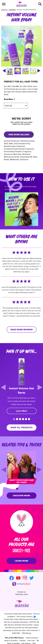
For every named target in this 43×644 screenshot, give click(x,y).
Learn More (22, 411)
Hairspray (12, 10)
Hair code (31, 633)
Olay (34, 635)
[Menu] (4, 4)
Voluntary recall (21, 591)
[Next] (40, 387)
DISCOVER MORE (21, 496)
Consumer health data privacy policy (18, 606)
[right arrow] (39, 71)
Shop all (5, 10)
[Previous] (3, 387)
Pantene (23, 633)
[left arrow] (4, 71)
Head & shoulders (11, 633)
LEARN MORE (21, 561)
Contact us (21, 588)
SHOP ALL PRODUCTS (21, 428)
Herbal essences (32, 630)
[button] (40, 4)
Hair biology (26, 635)
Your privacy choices (26, 608)
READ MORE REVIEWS (22, 330)
